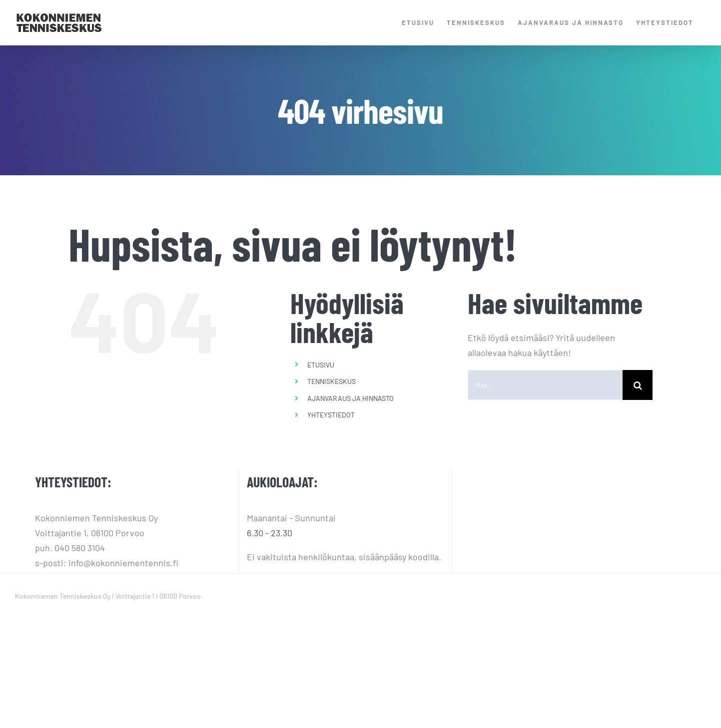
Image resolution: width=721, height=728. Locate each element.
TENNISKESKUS (332, 381)
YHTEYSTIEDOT (331, 415)
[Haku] (638, 385)
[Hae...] (545, 385)
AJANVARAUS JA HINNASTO (351, 398)
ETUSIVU (321, 365)
